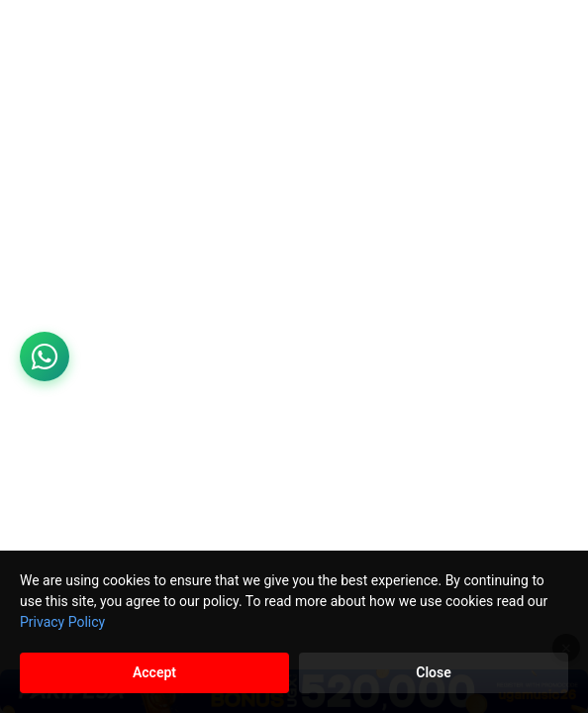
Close (433, 672)
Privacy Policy (62, 622)
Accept (154, 672)
